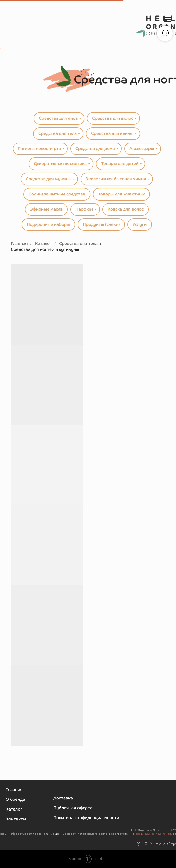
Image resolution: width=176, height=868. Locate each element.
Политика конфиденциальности (86, 818)
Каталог (43, 243)
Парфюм (84, 209)
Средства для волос (113, 118)
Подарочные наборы (48, 224)
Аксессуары (142, 149)
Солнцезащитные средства (57, 194)
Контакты (16, 819)
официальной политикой (153, 834)
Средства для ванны (112, 133)
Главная (19, 243)
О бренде (15, 799)
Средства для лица (58, 118)
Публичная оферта (73, 808)
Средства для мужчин (49, 179)
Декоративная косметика (60, 164)
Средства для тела (58, 133)
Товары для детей (120, 164)
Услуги (140, 224)
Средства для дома (95, 149)
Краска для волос (126, 209)
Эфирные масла (46, 209)
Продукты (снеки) (101, 224)
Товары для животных (121, 194)
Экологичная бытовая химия (116, 179)
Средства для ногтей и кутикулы (45, 249)
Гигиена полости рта (39, 149)
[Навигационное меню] (167, 19)
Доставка (63, 798)
